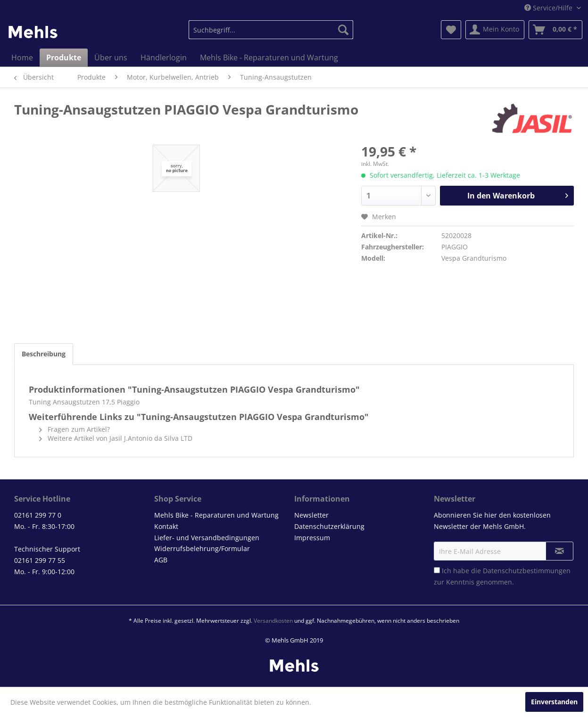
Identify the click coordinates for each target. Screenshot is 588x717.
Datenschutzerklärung (329, 526)
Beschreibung (44, 354)
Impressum (312, 538)
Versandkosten (273, 621)
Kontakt (166, 526)
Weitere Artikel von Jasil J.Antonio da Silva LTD (116, 438)
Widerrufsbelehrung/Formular (202, 548)
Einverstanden (554, 702)
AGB (161, 560)
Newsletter (311, 515)
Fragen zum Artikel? (75, 429)
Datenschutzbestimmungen (527, 571)
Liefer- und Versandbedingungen (207, 538)
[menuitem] (271, 30)
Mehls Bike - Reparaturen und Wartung (216, 515)
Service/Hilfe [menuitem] (549, 8)
